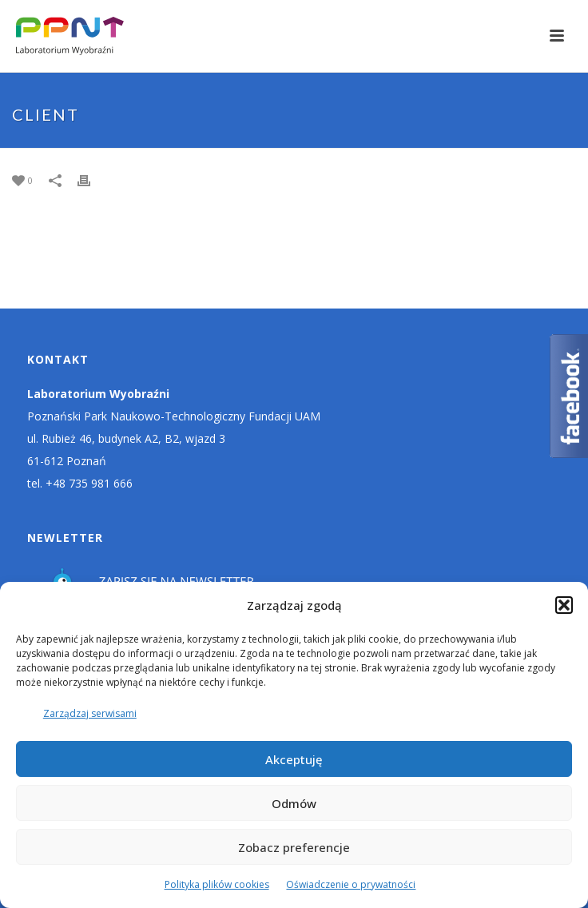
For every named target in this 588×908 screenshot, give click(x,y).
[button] (564, 605)
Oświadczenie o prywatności (351, 884)
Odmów (294, 803)
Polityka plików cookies (217, 884)
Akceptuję (294, 759)
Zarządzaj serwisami (90, 713)
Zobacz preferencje (294, 847)
